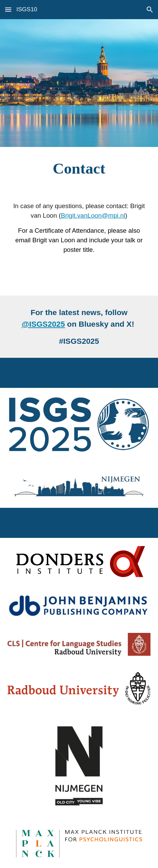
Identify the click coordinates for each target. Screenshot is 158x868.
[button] (8, 9)
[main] (79, 169)
